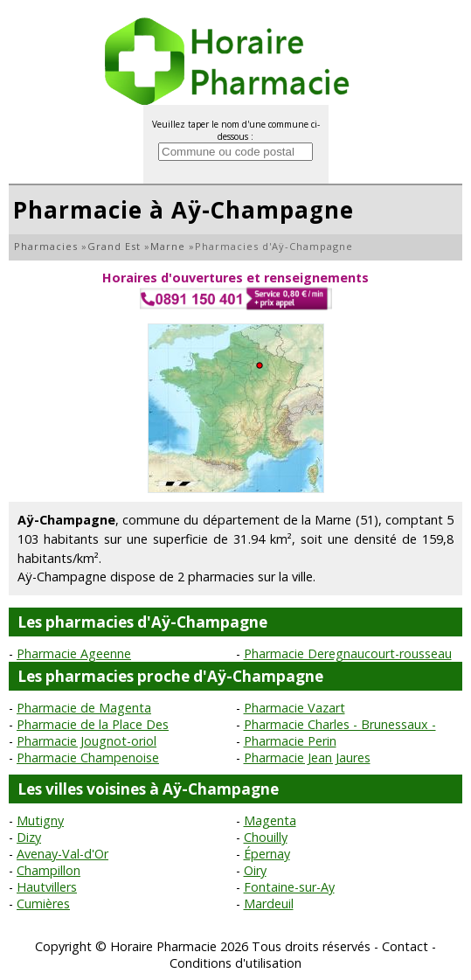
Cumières (43, 904)
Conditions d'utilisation (235, 963)
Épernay (267, 854)
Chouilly (266, 837)
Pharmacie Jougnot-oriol (87, 741)
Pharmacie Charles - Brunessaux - (340, 724)
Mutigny (40, 820)
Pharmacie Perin (290, 741)
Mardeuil (269, 904)
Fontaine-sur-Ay (289, 887)
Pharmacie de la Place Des (93, 724)
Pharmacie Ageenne (74, 653)
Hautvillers (47, 887)
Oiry (255, 870)
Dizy (29, 837)
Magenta (270, 820)
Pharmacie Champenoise (88, 758)
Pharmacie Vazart (294, 708)
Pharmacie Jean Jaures (307, 758)
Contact (405, 946)
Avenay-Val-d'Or (62, 854)
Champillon (48, 870)
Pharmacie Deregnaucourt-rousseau (348, 653)
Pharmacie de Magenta (84, 708)
